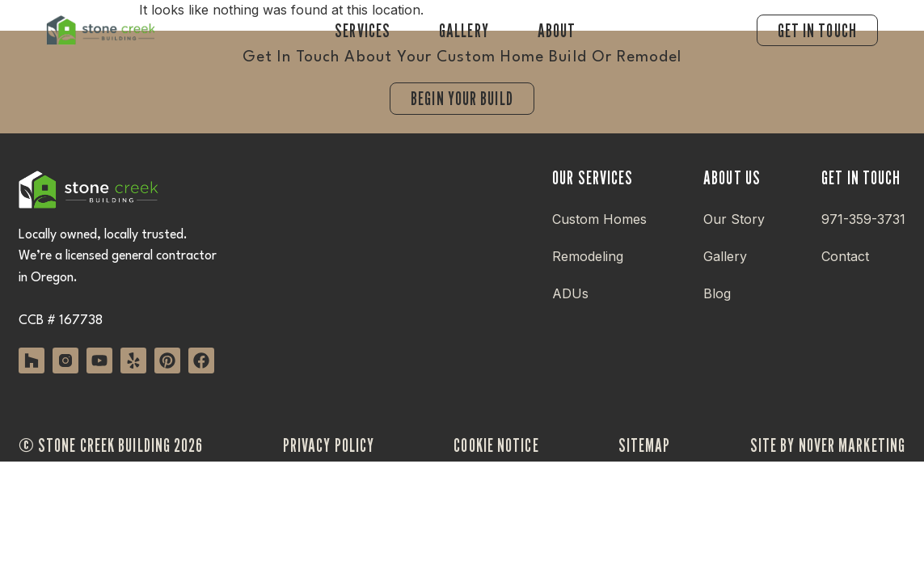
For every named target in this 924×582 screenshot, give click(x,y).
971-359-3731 (863, 219)
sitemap (645, 445)
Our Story (734, 219)
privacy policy (329, 445)
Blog (717, 293)
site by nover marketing (828, 445)
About (557, 30)
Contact (845, 256)
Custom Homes (599, 219)
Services (363, 30)
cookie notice (496, 445)
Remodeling (588, 256)
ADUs (570, 293)
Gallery (464, 30)
